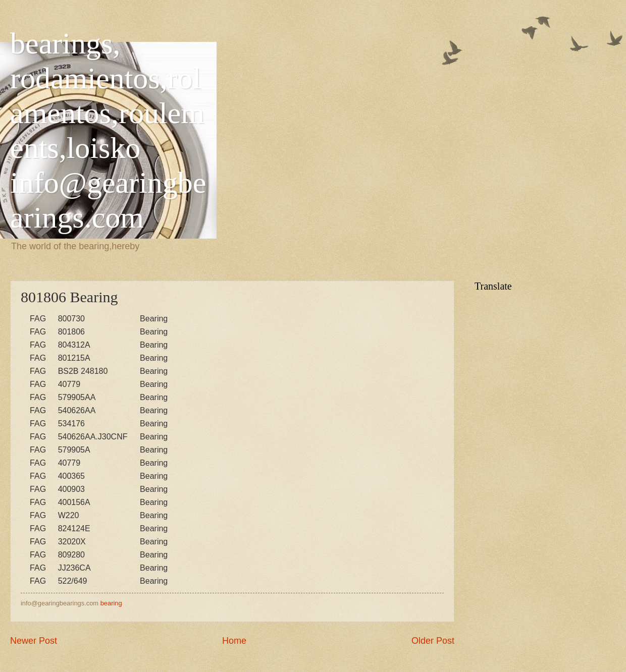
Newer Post (34, 641)
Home (234, 641)
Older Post (433, 641)
